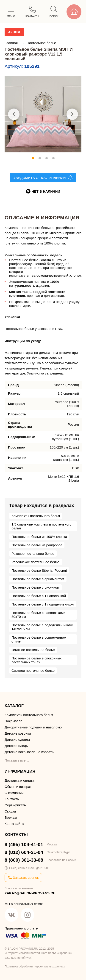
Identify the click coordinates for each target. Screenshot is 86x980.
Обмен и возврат (18, 787)
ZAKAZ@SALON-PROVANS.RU (30, 893)
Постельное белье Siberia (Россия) (39, 570)
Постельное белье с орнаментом (38, 579)
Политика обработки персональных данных (35, 966)
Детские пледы (17, 746)
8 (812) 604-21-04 (24, 852)
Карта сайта (14, 824)
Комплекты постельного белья (36, 516)
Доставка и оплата (19, 780)
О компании (14, 793)
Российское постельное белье (36, 562)
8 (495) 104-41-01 (24, 844)
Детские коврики (18, 733)
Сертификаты (16, 805)
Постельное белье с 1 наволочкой (39, 596)
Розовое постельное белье (33, 554)
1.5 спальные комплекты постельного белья (41, 526)
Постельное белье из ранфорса (37, 545)
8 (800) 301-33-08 (24, 860)
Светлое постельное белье (33, 671)
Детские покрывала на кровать (29, 752)
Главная (12, 43)
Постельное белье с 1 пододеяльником (43, 604)
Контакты (12, 799)
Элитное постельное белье (33, 650)
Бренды (11, 817)
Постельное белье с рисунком (35, 587)
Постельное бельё (41, 43)
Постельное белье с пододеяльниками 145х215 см (42, 627)
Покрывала (14, 721)
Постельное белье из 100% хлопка (39, 537)
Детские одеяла (17, 740)
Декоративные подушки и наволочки (34, 727)
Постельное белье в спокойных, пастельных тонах (37, 660)
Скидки (10, 811)
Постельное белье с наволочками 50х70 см (38, 615)
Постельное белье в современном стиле (39, 639)
